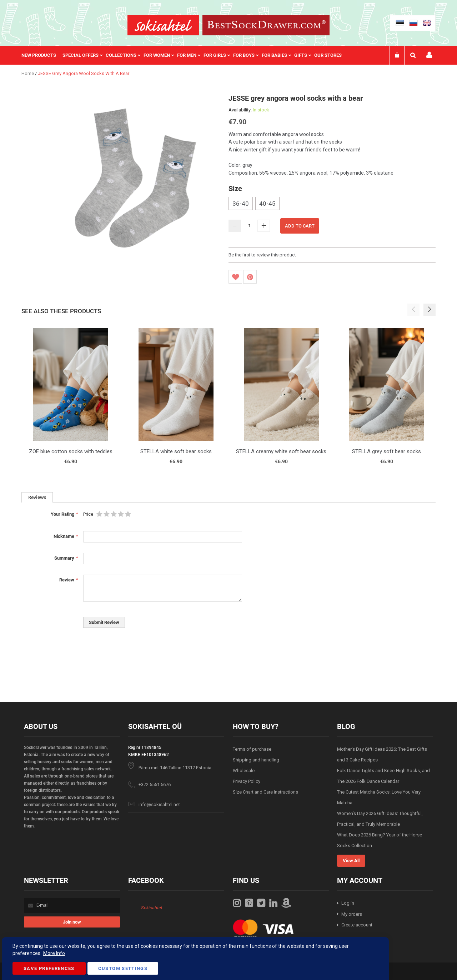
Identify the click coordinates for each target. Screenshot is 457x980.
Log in (348, 903)
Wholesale (244, 771)
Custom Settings (123, 968)
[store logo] (163, 25)
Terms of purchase (252, 749)
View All (351, 861)
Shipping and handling (256, 760)
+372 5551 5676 (155, 784)
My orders (352, 914)
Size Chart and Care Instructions (265, 792)
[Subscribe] (72, 922)
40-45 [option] (267, 204)
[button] (430, 310)
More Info (54, 953)
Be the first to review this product (262, 255)
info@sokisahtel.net (159, 804)
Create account (357, 925)
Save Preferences (49, 968)
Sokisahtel (152, 908)
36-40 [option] (241, 204)
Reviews (37, 497)
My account (429, 55)
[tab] (37, 497)
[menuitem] (42, 55)
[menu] (185, 55)
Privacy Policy (247, 781)
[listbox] (332, 204)
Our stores (328, 55)
